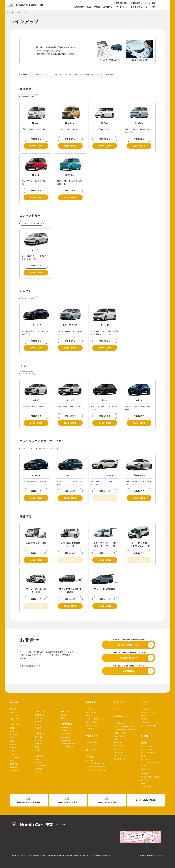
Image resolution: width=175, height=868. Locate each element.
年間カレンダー (15, 719)
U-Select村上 (65, 737)
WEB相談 (144, 784)
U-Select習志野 (66, 734)
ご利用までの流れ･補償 (97, 767)
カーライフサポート (147, 709)
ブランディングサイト (148, 753)
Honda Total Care (147, 716)
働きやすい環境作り (147, 750)
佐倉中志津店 (39, 715)
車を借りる (108, 7)
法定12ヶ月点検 (120, 733)
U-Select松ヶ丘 (66, 727)
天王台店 (38, 740)
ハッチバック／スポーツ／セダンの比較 (37, 454)
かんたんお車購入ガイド (94, 719)
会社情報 (144, 743)
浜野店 (12, 738)
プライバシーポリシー (148, 766)
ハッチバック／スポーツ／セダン (90, 74)
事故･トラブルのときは (149, 712)
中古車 (97, 7)
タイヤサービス (120, 753)
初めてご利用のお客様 (148, 725)
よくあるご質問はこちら (30, 674)
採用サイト (144, 756)
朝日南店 (38, 772)
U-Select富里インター (68, 744)
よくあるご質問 (146, 787)
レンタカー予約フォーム (97, 770)
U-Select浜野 (65, 730)
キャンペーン (121, 7)
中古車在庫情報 (91, 743)
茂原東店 (63, 718)
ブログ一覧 (14, 716)
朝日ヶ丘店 (14, 748)
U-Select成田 (65, 740)
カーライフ (150, 7)
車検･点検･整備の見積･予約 (150, 777)
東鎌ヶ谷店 (39, 744)
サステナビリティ (147, 746)
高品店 (12, 731)
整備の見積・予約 (119, 759)
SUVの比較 (26, 378)
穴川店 (12, 754)
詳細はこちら (36, 139)
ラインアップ (91, 709)
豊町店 (37, 747)
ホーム (12, 12)
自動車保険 (144, 719)
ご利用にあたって (147, 769)
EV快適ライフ (145, 722)
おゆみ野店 (39, 762)
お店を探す (79, 7)
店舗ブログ (14, 712)
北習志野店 (14, 767)
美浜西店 (13, 744)
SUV (69, 74)
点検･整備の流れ (119, 723)
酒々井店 (38, 721)
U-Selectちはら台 (66, 747)
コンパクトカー (41, 74)
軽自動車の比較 (28, 97)
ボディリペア (119, 749)
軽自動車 (24, 74)
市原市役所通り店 (41, 766)
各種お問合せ (145, 780)
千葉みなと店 (15, 734)
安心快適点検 (119, 736)
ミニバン (57, 74)
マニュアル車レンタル (97, 764)
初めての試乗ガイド (93, 722)
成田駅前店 (39, 725)
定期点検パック (119, 743)
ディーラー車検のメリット (124, 726)
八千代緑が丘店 (15, 770)
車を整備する (136, 7)
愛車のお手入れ (119, 746)
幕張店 (12, 751)
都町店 (12, 728)
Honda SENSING (92, 725)
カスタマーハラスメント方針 (150, 763)
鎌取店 (37, 759)
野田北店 (38, 750)
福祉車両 (114, 74)
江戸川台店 (39, 737)
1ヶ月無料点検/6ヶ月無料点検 (125, 730)
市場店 (12, 761)
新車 (89, 7)
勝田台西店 (39, 718)
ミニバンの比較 (28, 301)
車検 (116, 739)
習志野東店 (14, 764)
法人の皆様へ (145, 759)
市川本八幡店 (15, 757)
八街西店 (38, 728)
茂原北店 (63, 715)
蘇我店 (12, 741)
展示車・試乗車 (36, 146)
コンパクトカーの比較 (30, 225)
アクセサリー (91, 729)
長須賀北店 (39, 769)
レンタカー (91, 760)
